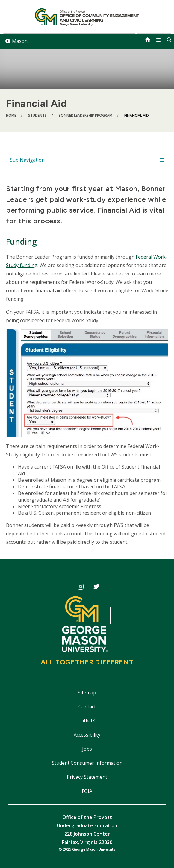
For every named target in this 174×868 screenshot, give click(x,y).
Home (11, 115)
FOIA (87, 791)
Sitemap (87, 693)
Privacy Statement (87, 777)
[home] (148, 40)
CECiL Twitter (96, 588)
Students (37, 115)
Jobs (87, 749)
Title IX (87, 721)
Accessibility (87, 735)
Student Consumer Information (87, 763)
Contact (87, 707)
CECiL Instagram (81, 588)
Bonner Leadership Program (86, 115)
